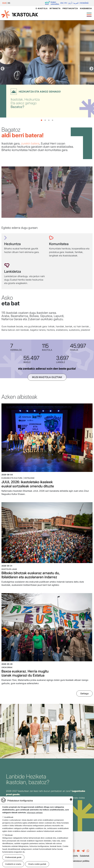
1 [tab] (41, 120)
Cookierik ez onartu (13, 864)
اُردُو (70, 3)
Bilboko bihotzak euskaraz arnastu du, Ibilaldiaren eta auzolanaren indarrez (31, 575)
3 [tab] (49, 120)
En (62, 3)
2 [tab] (45, 120)
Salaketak (85, 856)
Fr (66, 3)
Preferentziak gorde (13, 857)
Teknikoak (9, 835)
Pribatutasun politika (80, 861)
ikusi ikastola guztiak (47, 377)
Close (71, 799)
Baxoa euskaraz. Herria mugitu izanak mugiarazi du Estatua (25, 673)
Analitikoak (9, 817)
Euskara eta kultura (12, 478)
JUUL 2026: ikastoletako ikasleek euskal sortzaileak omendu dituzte (28, 484)
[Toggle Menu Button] (89, 13)
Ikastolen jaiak (9, 569)
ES (9, 3)
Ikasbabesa (86, 8)
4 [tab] (53, 120)
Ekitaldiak (29, 478)
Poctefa (74, 856)
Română (84, 3)
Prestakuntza (70, 8)
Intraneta (55, 8)
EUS (4, 3)
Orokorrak (7, 667)
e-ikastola (42, 8)
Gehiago (84, 694)
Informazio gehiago (35, 812)
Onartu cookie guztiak (37, 864)
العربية (76, 3)
